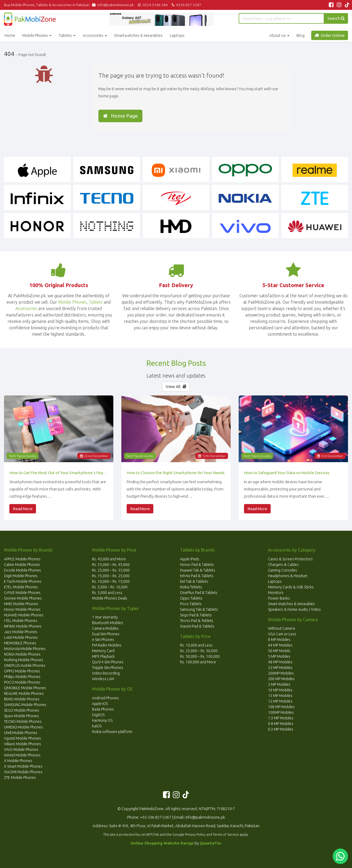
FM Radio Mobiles (107, 645)
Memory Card (103, 651)
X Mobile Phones (18, 761)
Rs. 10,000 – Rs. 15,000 (111, 581)
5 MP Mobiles (279, 656)
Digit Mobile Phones (21, 576)
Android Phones (105, 698)
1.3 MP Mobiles (281, 718)
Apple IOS (100, 704)
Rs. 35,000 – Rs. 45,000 (111, 565)
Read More (23, 509)
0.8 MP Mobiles (281, 724)
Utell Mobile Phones (21, 733)
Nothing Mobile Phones (24, 660)
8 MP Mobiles (279, 640)
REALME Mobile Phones (24, 693)
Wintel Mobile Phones (22, 755)
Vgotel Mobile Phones (23, 738)
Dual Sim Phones (106, 634)
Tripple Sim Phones (108, 668)
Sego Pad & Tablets (196, 615)
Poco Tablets (191, 604)
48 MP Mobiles (280, 662)
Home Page (120, 116)
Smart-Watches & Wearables (291, 604)
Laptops (177, 35)
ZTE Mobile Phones (20, 778)
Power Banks (279, 598)
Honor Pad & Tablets (197, 565)
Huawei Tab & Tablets (198, 570)
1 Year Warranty (105, 617)
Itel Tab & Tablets (194, 581)
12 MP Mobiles (280, 701)
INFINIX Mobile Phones (23, 626)
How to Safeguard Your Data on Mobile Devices (287, 473)
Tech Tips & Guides (23, 456)
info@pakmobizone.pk (114, 5)
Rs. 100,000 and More (198, 662)
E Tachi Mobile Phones (23, 581)
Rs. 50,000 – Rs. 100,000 (200, 656)
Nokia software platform (112, 732)
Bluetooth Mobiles (108, 623)
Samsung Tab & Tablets (199, 609)
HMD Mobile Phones (21, 604)
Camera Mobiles (105, 628)
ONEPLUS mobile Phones (25, 665)
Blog (301, 35)
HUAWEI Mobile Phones (24, 615)
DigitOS (98, 715)
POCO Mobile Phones (22, 682)
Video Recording (106, 673)
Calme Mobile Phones (22, 565)
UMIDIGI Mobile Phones (23, 727)
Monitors (276, 593)
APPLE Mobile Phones (22, 559)
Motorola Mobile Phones (25, 649)
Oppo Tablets (191, 598)
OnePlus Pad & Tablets (199, 593)
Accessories (95, 35)
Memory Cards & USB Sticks (291, 587)
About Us (279, 35)
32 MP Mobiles (280, 668)
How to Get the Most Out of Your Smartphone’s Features (59, 473)
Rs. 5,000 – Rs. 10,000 (110, 587)
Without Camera (281, 628)
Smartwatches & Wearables (138, 35)
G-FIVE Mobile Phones (22, 593)
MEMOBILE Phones (20, 643)
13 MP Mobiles (280, 696)
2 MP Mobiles (279, 684)
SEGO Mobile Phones (22, 710)
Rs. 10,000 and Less (196, 645)
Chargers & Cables (283, 565)
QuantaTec (211, 843)
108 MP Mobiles (281, 707)
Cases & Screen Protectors (290, 559)
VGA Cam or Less (282, 634)
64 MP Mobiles (280, 645)
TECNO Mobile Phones (23, 722)
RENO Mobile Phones (22, 699)
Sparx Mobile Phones (21, 716)
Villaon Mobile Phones (23, 744)
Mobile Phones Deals (110, 598)
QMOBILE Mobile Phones (25, 688)
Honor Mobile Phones (22, 609)
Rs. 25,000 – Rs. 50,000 (199, 651)
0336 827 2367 (186, 5)
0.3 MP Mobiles (281, 729)
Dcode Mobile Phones (23, 570)
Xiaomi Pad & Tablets (197, 626)
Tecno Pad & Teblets (197, 621)
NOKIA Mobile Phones (22, 654)
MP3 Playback (103, 656)
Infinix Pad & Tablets (197, 576)
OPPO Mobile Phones (22, 671)
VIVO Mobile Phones (21, 750)
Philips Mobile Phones (22, 677)
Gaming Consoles (283, 570)
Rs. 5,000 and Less (107, 593)
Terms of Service (226, 834)
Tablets (67, 35)
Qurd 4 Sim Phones (108, 662)
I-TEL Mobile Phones (21, 621)
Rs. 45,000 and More (109, 559)
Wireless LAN (103, 679)
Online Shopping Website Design (162, 843)
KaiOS (97, 726)
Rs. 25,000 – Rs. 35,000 (111, 570)
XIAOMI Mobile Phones (23, 772)
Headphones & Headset (288, 576)
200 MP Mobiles (281, 679)
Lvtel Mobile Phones (21, 637)
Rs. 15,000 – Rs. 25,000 (111, 576)
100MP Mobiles (281, 712)
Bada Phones (103, 709)
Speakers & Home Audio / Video (294, 609)
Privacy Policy (195, 834)
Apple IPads (190, 559)
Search (336, 18)
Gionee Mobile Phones (23, 598)
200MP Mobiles (281, 673)
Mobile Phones (37, 35)
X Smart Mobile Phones (23, 766)
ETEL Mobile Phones (21, 587)
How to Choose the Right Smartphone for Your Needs (176, 473)
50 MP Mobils (279, 651)
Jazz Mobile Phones (21, 632)
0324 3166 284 (152, 5)
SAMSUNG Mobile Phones (25, 705)
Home (10, 35)
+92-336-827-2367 (156, 817)
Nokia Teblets (191, 587)
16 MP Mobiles (280, 690)
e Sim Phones (103, 640)
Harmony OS (102, 720)
